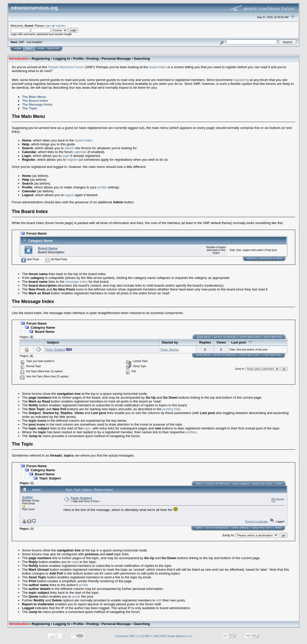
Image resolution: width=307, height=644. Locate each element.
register (60, 26)
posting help (171, 409)
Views (221, 342)
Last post (242, 342)
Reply (200, 484)
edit (159, 600)
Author (28, 497)
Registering (41, 59)
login (48, 26)
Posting (93, 59)
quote (76, 596)
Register (53, 48)
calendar (80, 152)
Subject (53, 342)
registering (241, 80)
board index (158, 67)
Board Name (48, 248)
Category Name (40, 241)
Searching (142, 59)
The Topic (30, 108)
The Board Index (35, 101)
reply (75, 562)
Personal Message (116, 59)
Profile (78, 59)
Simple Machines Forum (66, 67)
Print (279, 484)
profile (102, 187)
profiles (191, 432)
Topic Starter (170, 350)
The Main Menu (34, 97)
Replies (205, 342)
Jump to (240, 369)
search (70, 148)
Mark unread (241, 484)
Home (18, 48)
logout (69, 195)
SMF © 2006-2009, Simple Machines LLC (168, 636)
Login (41, 48)
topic (87, 428)
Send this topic (263, 484)
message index (76, 282)
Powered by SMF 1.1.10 (129, 636)
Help (29, 48)
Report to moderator (257, 522)
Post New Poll (273, 337)
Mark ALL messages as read (265, 258)
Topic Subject (55, 350)
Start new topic (250, 337)
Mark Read (204, 337)
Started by (170, 342)
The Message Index (37, 104)
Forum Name (37, 233)
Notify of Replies (225, 337)
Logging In (62, 59)
